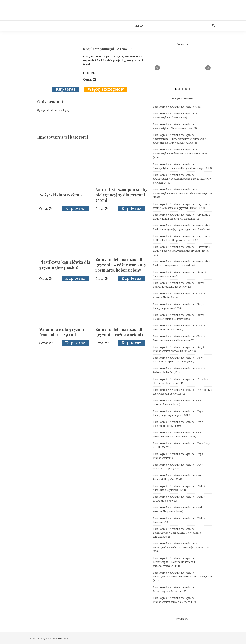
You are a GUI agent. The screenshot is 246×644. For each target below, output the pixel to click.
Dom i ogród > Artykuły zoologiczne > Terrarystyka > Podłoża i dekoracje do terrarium (181, 547)
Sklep (139, 26)
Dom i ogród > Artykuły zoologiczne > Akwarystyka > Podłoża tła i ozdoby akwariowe (180, 153)
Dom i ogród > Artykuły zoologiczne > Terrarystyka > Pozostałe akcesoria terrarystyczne (182, 577)
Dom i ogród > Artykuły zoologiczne (177, 107)
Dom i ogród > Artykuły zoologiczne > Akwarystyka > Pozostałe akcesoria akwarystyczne (182, 193)
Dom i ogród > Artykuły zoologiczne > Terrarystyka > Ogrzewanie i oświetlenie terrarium (177, 533)
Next (208, 68)
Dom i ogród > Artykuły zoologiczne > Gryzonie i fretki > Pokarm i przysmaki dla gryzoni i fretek (181, 251)
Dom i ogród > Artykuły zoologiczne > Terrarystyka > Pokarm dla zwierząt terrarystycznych (175, 562)
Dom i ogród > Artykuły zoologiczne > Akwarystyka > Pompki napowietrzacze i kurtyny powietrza (182, 179)
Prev (157, 68)
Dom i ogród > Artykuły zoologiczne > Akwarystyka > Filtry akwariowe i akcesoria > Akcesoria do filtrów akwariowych (180, 139)
